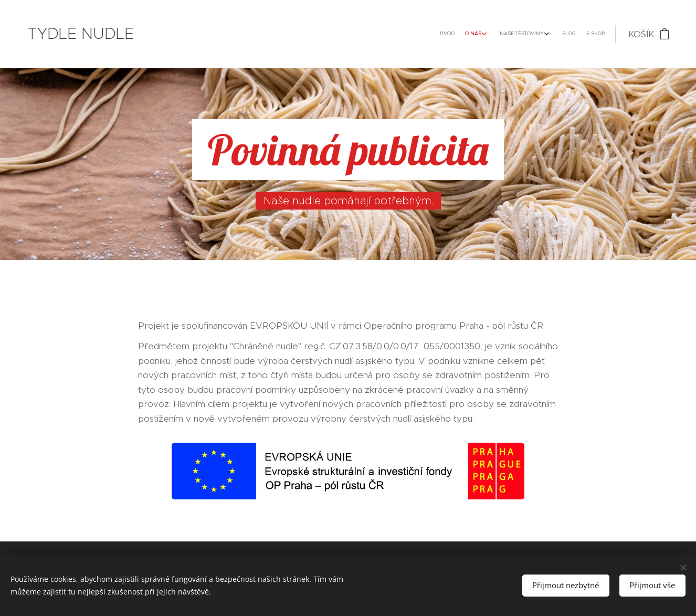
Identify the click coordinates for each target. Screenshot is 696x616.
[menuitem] (548, 34)
